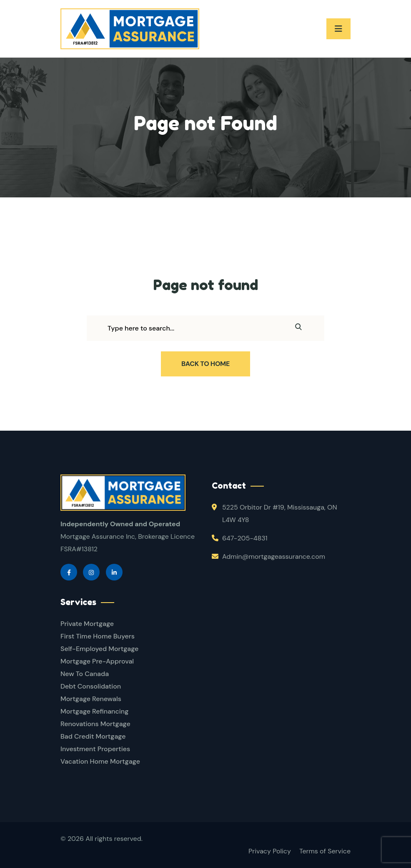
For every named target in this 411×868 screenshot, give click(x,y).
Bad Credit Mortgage (93, 736)
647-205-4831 (245, 538)
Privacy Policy (270, 851)
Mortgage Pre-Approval (97, 661)
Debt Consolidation (91, 686)
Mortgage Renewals (91, 699)
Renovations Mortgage (95, 724)
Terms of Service (325, 851)
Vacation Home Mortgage (100, 761)
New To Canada (85, 674)
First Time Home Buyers (98, 636)
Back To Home (205, 364)
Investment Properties (95, 749)
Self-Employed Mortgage (99, 649)
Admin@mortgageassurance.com (274, 556)
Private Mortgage (87, 624)
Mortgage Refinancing (94, 711)
